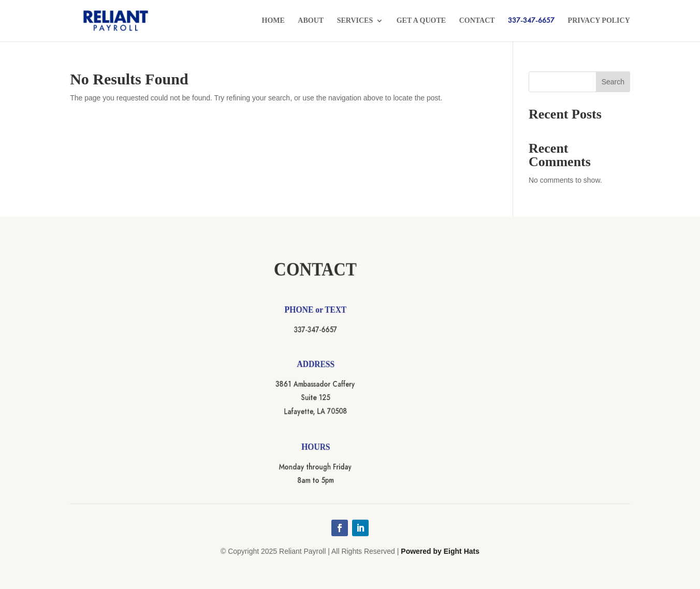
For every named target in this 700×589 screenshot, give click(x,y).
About (311, 21)
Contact (477, 21)
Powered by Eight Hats (440, 551)
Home (273, 21)
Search (613, 82)
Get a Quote (421, 21)
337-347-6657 (531, 21)
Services (355, 21)
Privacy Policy (599, 21)
